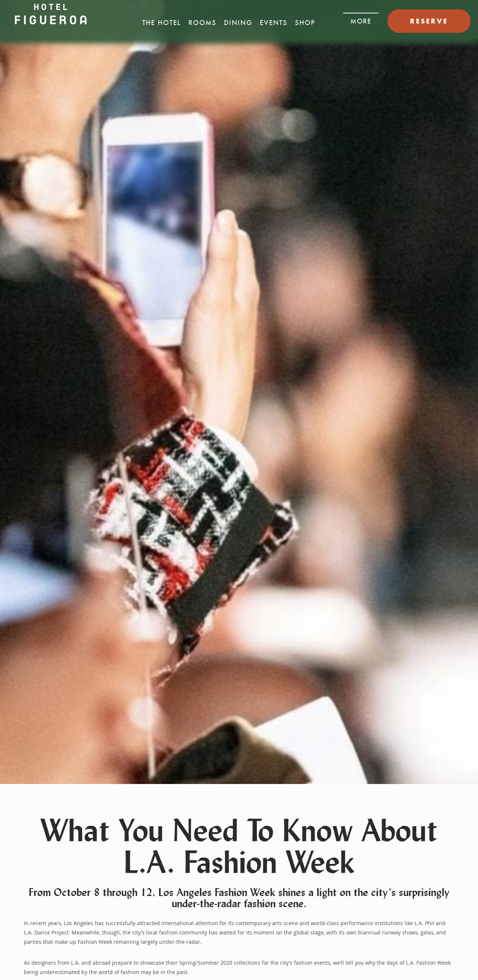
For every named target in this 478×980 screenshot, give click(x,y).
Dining (238, 23)
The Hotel (162, 23)
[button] (361, 19)
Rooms (203, 23)
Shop (305, 23)
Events (274, 23)
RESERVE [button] (429, 21)
